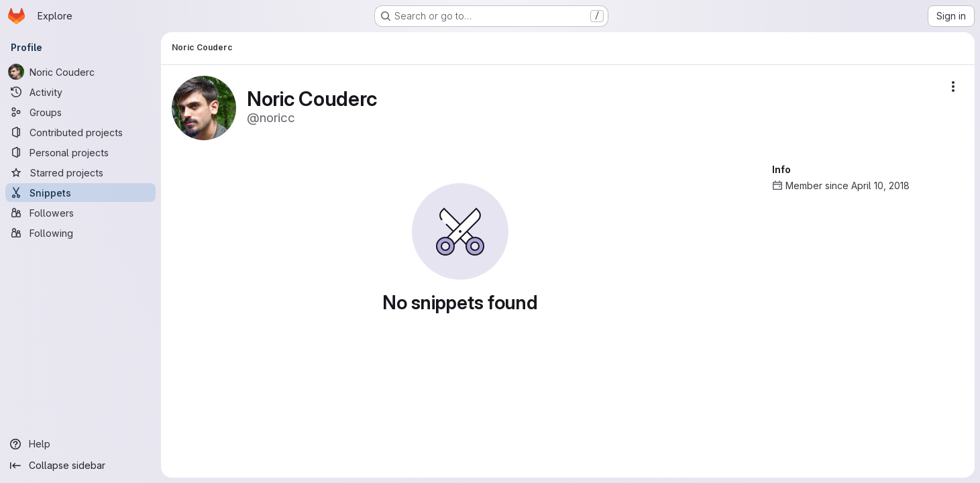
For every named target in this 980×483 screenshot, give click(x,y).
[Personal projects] (80, 152)
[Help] (80, 444)
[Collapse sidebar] (80, 466)
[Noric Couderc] (80, 72)
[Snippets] (80, 193)
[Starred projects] (80, 172)
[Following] (80, 233)
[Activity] (80, 92)
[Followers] (80, 213)
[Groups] (80, 112)
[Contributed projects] (80, 132)
